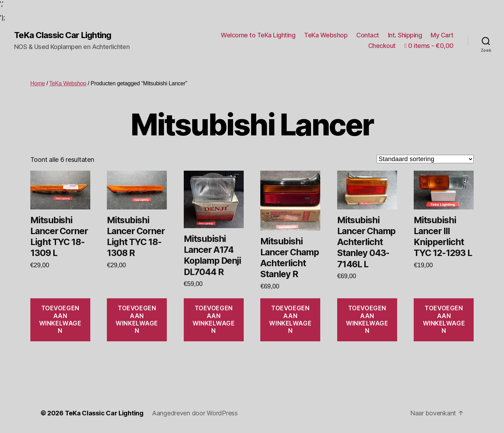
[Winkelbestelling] (425, 159)
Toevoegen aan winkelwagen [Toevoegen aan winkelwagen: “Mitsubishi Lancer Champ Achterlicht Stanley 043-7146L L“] (367, 319)
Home (38, 83)
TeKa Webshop (326, 35)
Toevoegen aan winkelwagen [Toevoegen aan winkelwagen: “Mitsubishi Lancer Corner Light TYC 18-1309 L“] (60, 319)
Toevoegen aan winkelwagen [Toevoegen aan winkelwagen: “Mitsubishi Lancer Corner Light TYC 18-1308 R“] (137, 319)
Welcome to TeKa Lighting (258, 35)
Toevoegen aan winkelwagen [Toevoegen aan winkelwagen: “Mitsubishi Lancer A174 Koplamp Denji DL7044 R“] (214, 319)
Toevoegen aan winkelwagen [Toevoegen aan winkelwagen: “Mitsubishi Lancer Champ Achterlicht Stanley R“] (290, 319)
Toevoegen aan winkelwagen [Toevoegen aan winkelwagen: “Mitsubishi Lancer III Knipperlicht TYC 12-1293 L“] (444, 319)
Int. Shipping (405, 35)
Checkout (382, 46)
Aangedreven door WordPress (195, 413)
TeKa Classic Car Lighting (63, 35)
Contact (368, 35)
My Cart (442, 35)
